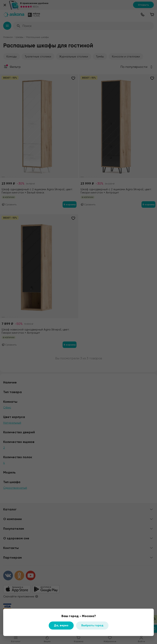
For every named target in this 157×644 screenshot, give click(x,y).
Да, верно (61, 625)
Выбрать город (92, 625)
